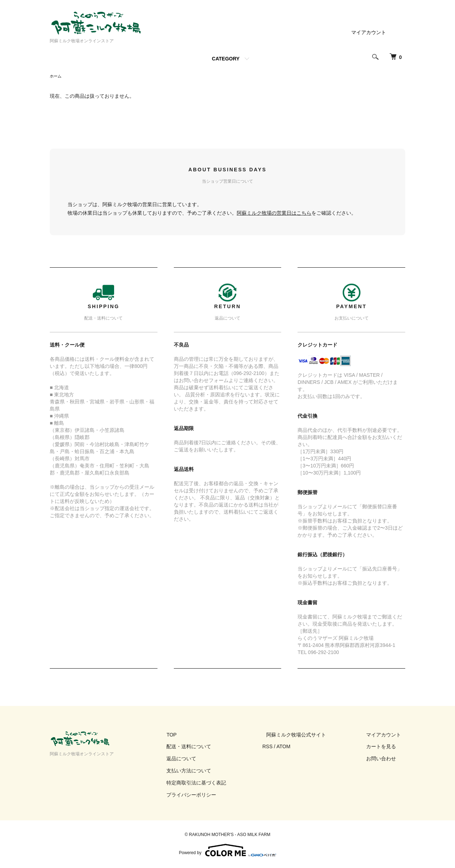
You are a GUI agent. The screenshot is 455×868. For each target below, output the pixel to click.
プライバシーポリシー (212, 795)
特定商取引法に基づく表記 (217, 783)
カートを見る (385, 747)
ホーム (56, 76)
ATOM (300, 747)
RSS (284, 747)
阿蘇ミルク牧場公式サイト (309, 735)
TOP (192, 735)
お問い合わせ (385, 759)
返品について (202, 759)
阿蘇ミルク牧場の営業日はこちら (274, 214)
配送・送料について (209, 747)
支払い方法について (209, 771)
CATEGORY (226, 59)
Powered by (227, 851)
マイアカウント (369, 32)
